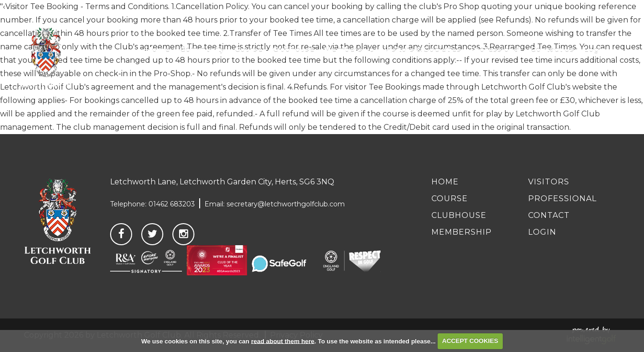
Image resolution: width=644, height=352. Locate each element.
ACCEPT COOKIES (470, 341)
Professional (562, 199)
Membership (462, 232)
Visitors (549, 182)
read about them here (282, 341)
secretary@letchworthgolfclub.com (286, 204)
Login (542, 232)
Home (445, 182)
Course (450, 199)
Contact (549, 215)
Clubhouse (459, 215)
